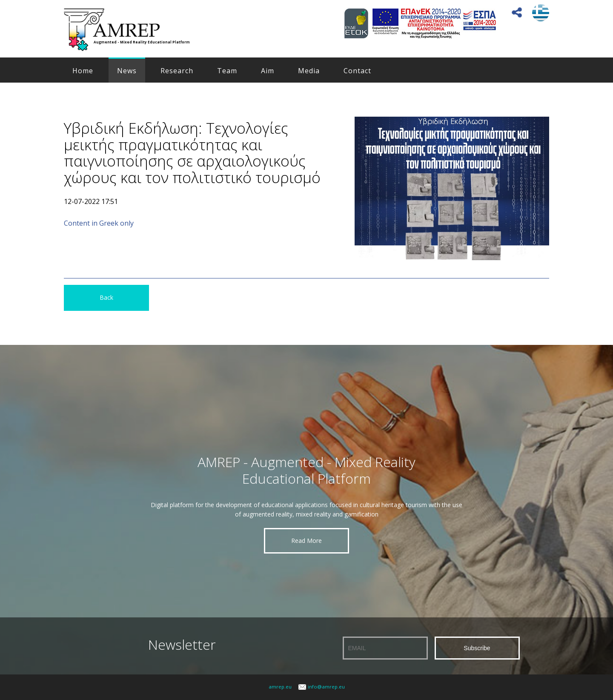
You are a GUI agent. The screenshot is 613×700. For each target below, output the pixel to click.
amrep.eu (280, 687)
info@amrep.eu (326, 687)
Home (83, 71)
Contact (357, 71)
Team (227, 71)
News (127, 71)
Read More (306, 541)
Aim (268, 71)
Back (106, 297)
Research (177, 71)
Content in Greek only (99, 223)
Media (309, 71)
